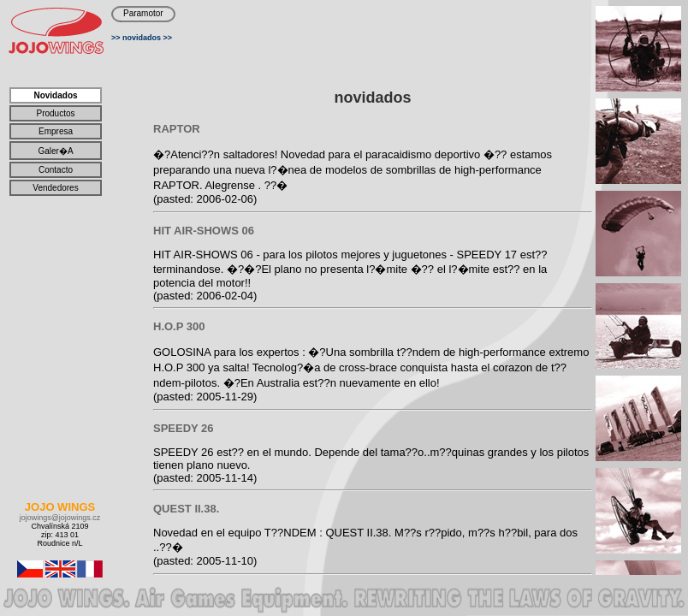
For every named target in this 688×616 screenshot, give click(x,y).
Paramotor (143, 13)
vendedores (55, 188)
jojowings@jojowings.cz (60, 518)
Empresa (56, 131)
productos (55, 113)
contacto (56, 170)
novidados (142, 38)
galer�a (55, 151)
